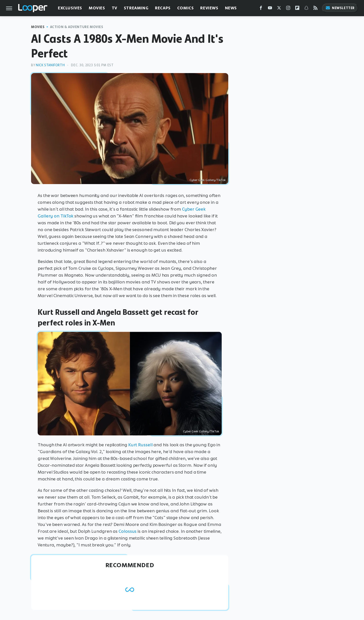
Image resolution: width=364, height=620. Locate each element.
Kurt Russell (140, 445)
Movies (97, 8)
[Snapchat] (306, 9)
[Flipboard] (297, 9)
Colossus (128, 531)
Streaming (136, 8)
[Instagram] (288, 9)
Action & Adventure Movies (77, 27)
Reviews (209, 8)
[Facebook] (261, 9)
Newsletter (340, 8)
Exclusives (70, 8)
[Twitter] (279, 9)
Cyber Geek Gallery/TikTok (208, 180)
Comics (186, 8)
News (231, 8)
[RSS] (315, 9)
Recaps (163, 8)
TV (115, 8)
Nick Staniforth (50, 65)
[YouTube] (270, 9)
